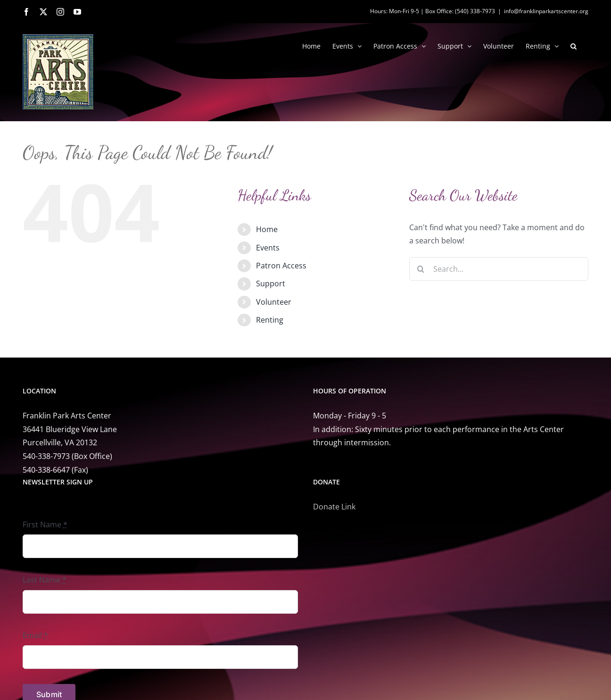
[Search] (421, 269)
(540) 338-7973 (475, 11)
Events (268, 248)
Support (271, 283)
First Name (45, 525)
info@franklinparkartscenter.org (546, 11)
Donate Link (334, 507)
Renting (270, 320)
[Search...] (499, 269)
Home (267, 229)
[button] (574, 45)
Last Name (45, 580)
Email (35, 635)
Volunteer (274, 302)
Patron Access (281, 266)
